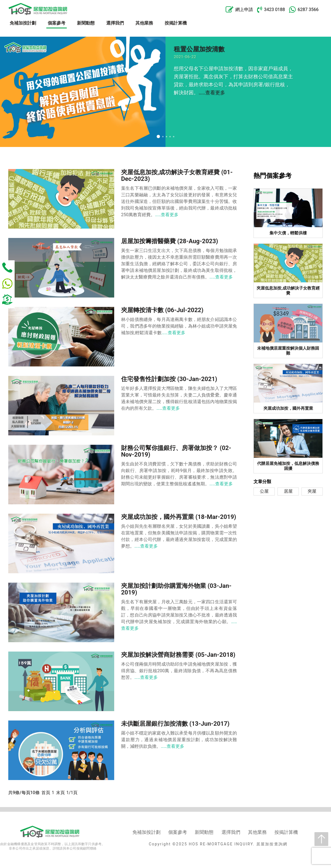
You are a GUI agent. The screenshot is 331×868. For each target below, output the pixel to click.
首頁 (46, 793)
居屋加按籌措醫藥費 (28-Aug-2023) (170, 241)
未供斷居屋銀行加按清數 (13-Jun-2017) (175, 724)
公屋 (264, 491)
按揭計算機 (176, 23)
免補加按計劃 (23, 23)
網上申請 (239, 10)
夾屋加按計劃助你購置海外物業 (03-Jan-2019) (176, 589)
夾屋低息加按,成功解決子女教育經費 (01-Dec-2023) (177, 176)
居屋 (288, 491)
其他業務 (144, 23)
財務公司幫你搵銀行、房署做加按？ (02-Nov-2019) (176, 451)
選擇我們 (115, 23)
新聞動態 (86, 23)
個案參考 (57, 23)
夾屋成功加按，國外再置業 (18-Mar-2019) (179, 517)
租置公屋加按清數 (199, 49)
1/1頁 (72, 793)
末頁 (60, 793)
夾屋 (312, 491)
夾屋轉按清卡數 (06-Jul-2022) (162, 310)
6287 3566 (304, 10)
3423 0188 (271, 10)
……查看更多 (212, 93)
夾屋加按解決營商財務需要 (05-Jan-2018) (178, 655)
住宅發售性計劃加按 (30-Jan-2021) (169, 379)
